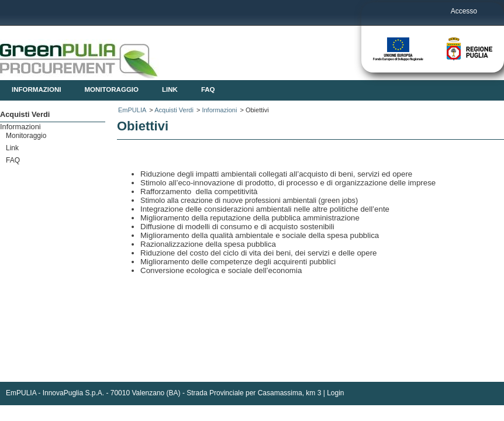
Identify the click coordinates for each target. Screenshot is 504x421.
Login (335, 393)
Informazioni (219, 110)
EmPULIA (132, 110)
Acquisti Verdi (174, 110)
